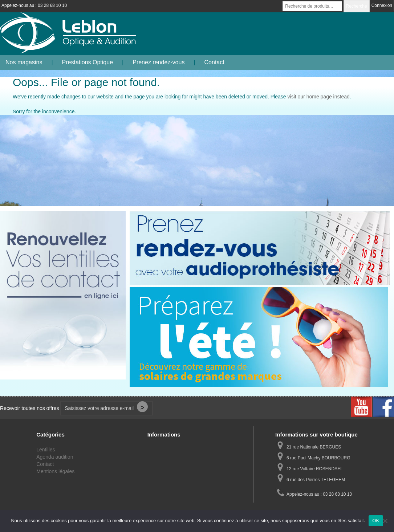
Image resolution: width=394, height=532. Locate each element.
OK (376, 521)
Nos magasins (24, 62)
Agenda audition (55, 457)
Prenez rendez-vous (159, 62)
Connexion (382, 5)
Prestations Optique (88, 62)
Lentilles (46, 450)
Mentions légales (55, 471)
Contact (214, 62)
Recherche (357, 6)
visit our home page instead (319, 97)
